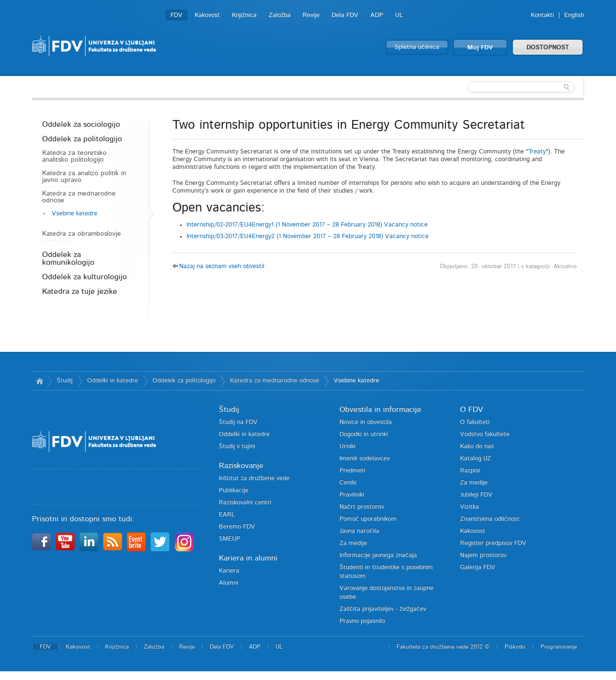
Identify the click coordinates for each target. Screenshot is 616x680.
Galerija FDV (478, 567)
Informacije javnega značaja (378, 555)
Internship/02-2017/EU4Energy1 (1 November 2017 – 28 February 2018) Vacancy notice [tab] (307, 225)
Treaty (537, 152)
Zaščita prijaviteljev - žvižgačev (383, 609)
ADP (377, 15)
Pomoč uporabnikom (368, 519)
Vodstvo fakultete (485, 434)
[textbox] (521, 87)
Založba (280, 15)
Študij (65, 381)
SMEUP (230, 539)
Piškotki (515, 647)
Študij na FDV (238, 422)
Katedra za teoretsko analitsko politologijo (74, 156)
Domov (39, 381)
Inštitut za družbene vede (254, 478)
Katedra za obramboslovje (82, 234)
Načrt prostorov (362, 507)
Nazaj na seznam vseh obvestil (222, 266)
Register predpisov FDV (493, 543)
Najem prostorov (483, 555)
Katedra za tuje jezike (80, 291)
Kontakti (542, 15)
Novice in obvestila (366, 422)
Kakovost (207, 15)
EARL (227, 515)
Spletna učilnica (417, 47)
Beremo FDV (237, 527)
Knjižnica (244, 15)
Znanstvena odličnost (490, 519)
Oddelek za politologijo (82, 139)
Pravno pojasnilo (362, 621)
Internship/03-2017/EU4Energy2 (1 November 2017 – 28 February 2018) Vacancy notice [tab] (308, 236)
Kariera (229, 571)
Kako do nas (477, 446)
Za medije (353, 543)
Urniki (347, 446)
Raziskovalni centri (245, 503)
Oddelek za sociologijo (81, 124)
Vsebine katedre (75, 214)
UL (399, 15)
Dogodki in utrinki (364, 434)
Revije (311, 15)
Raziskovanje (241, 466)
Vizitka (470, 507)
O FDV (471, 409)
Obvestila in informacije (380, 409)
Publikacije (234, 491)
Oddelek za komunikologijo (68, 258)
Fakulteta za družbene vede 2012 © (443, 647)
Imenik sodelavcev (365, 459)
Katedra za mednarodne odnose (79, 197)
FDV (177, 15)
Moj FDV (480, 48)
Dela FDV (345, 15)
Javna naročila (359, 531)
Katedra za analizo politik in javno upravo (84, 177)
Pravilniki (352, 495)
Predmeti (352, 471)
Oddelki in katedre (113, 381)
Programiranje (559, 647)
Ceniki (348, 483)
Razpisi (470, 471)
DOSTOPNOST (548, 48)
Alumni (229, 583)
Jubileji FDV (476, 495)
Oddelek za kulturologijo (85, 277)
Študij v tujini (237, 446)
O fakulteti (475, 422)
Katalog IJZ (476, 459)
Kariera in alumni (248, 558)
